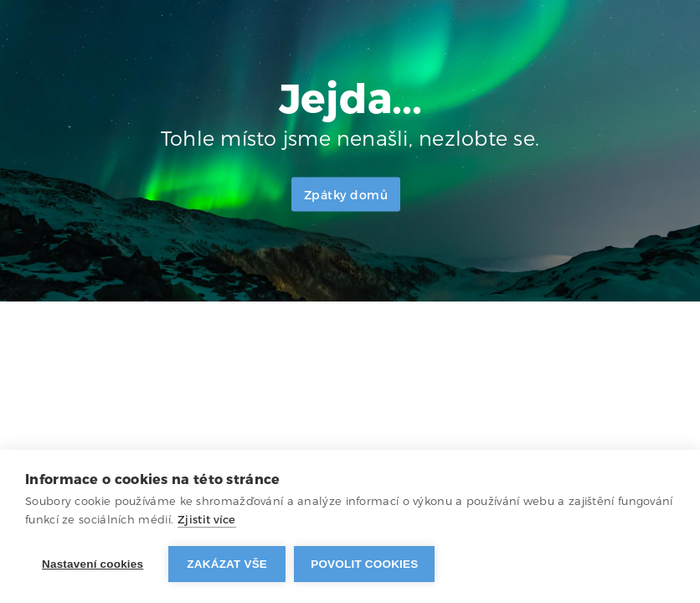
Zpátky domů (346, 196)
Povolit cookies (364, 564)
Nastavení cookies (93, 564)
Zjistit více (207, 520)
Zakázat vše (227, 564)
